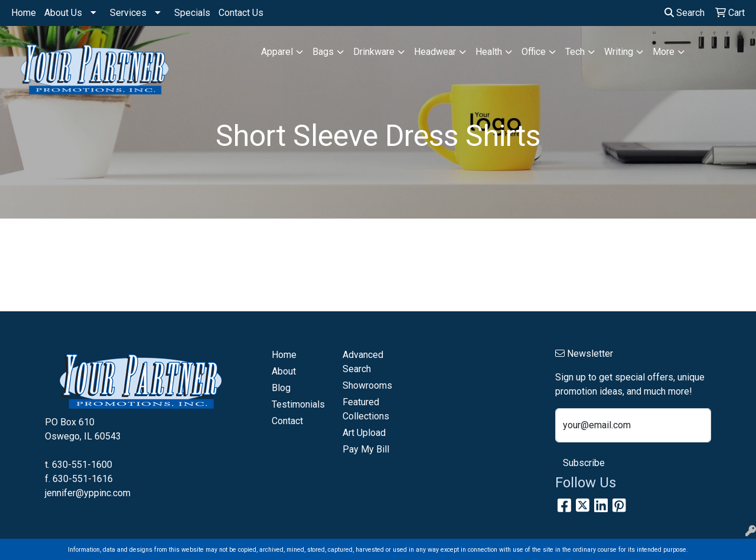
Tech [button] (575, 52)
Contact (287, 421)
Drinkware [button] (374, 52)
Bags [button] (323, 52)
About (284, 371)
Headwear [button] (435, 52)
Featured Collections (366, 409)
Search (685, 13)
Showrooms (367, 385)
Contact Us (241, 13)
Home (24, 13)
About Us (63, 13)
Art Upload (364, 433)
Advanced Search (363, 362)
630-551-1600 (82, 465)
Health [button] (489, 52)
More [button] (664, 52)
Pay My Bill (366, 449)
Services (128, 13)
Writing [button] (619, 52)
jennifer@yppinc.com (88, 493)
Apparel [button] (277, 52)
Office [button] (534, 52)
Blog (281, 388)
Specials (192, 13)
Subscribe (584, 463)
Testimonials (298, 404)
